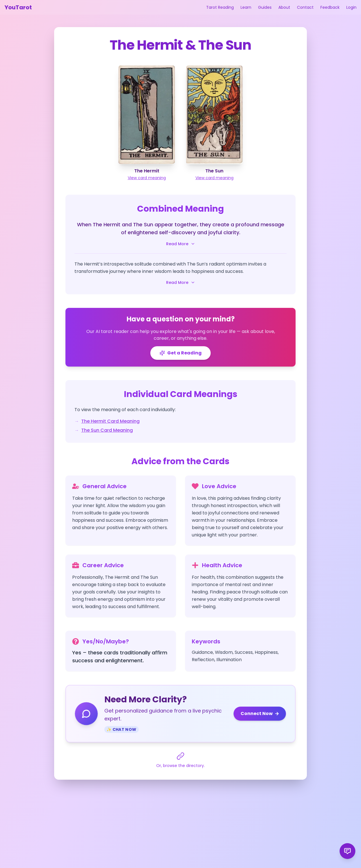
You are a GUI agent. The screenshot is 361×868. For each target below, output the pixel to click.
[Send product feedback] (347, 851)
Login (351, 7)
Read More (181, 244)
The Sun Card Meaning (107, 430)
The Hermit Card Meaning (110, 421)
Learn (246, 7)
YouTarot (18, 7)
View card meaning (147, 178)
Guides (265, 7)
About (284, 7)
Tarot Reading (220, 7)
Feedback (330, 7)
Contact (305, 7)
